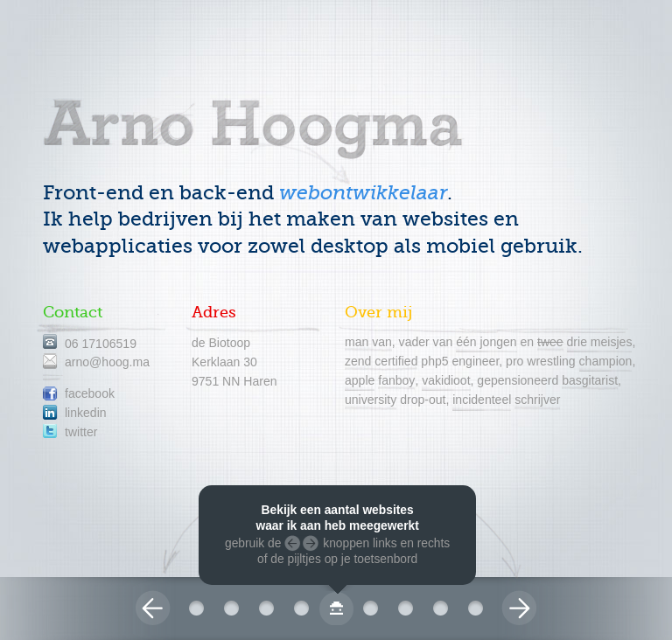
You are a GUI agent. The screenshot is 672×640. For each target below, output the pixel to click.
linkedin (86, 413)
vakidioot (446, 380)
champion (606, 361)
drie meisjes (600, 342)
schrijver (537, 400)
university (371, 400)
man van (368, 342)
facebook (90, 393)
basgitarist (590, 380)
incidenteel (482, 400)
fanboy (396, 380)
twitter (81, 432)
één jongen (486, 342)
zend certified (381, 361)
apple (360, 380)
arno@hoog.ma (107, 362)
